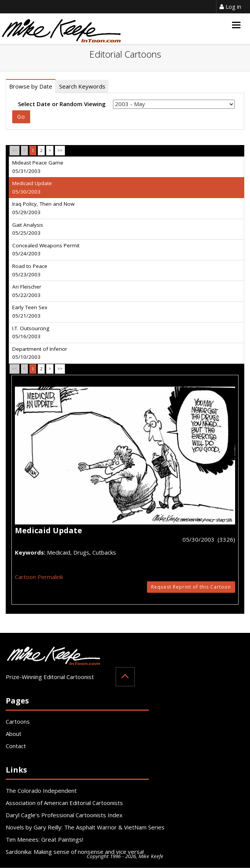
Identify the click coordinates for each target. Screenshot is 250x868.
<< (15, 150)
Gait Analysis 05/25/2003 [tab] (28, 229)
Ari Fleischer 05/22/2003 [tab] (27, 291)
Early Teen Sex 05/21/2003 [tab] (30, 311)
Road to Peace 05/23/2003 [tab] (30, 270)
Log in (230, 6)
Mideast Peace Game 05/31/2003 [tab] (38, 167)
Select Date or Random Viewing (62, 104)
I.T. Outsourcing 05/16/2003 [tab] (31, 332)
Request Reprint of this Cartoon (191, 587)
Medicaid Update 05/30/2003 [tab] (32, 187)
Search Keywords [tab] (82, 86)
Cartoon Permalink (39, 577)
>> (60, 150)
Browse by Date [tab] (31, 86)
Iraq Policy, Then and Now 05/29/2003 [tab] (43, 208)
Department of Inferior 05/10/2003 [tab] (40, 353)
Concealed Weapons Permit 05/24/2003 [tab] (46, 250)
